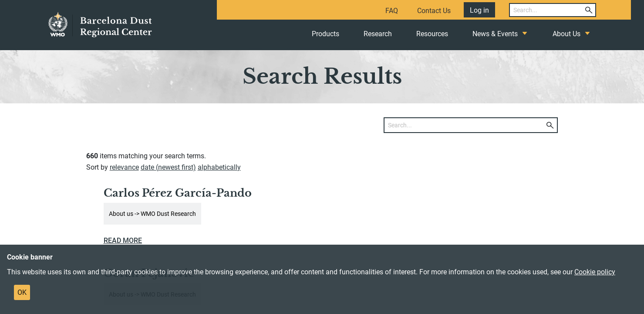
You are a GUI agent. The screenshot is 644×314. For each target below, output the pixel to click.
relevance (124, 167)
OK (22, 292)
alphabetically (219, 167)
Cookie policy (595, 272)
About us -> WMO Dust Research (152, 214)
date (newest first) (168, 167)
